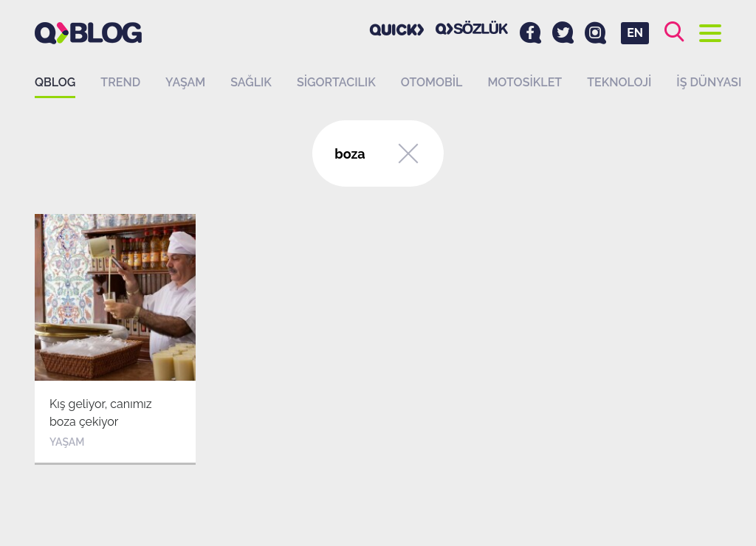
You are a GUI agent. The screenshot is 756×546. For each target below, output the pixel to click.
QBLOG (55, 82)
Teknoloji (619, 82)
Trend (120, 82)
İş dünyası (709, 82)
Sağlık (251, 82)
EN (635, 33)
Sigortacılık (336, 82)
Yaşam (185, 82)
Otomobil (432, 82)
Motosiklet (525, 82)
